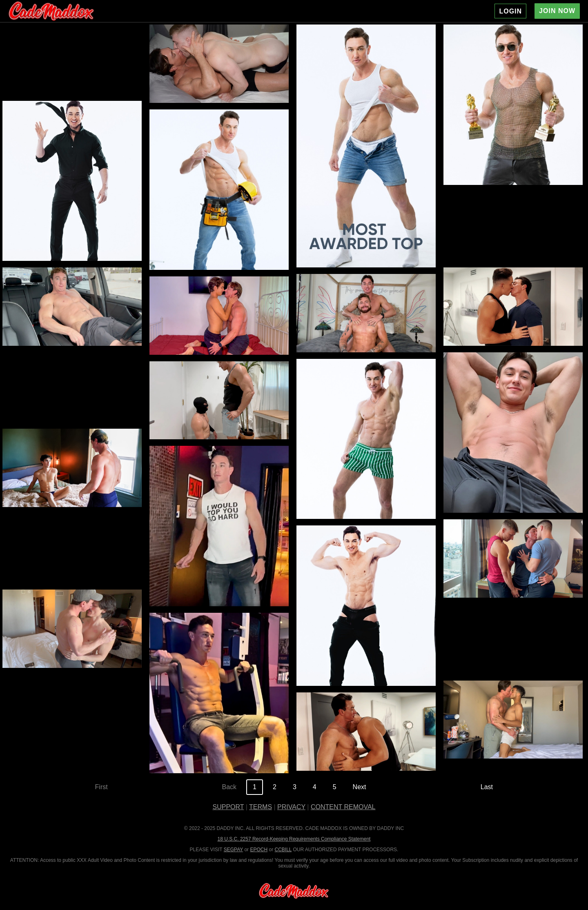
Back (229, 787)
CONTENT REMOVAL (343, 807)
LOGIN (510, 11)
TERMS (261, 807)
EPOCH (259, 850)
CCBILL (283, 850)
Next (360, 787)
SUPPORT (228, 807)
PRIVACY (291, 807)
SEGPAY (233, 850)
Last (487, 787)
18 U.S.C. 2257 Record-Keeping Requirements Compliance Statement (294, 839)
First (101, 787)
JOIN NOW (557, 11)
